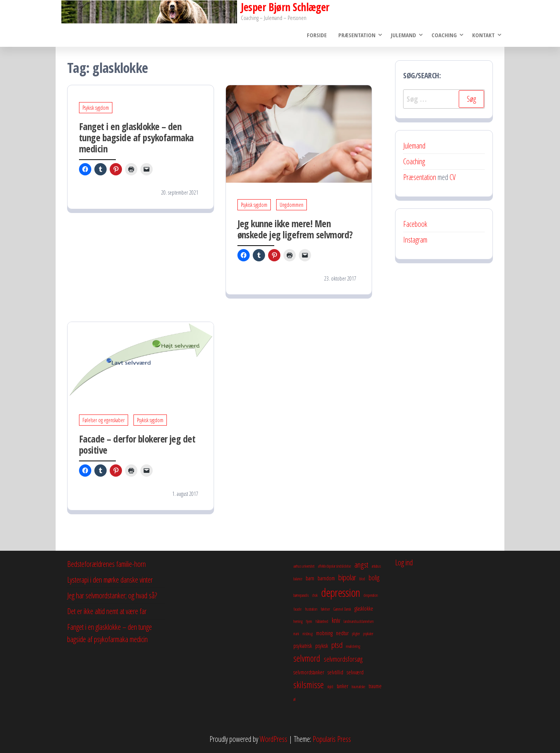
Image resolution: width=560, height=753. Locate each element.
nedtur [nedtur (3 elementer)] (342, 633)
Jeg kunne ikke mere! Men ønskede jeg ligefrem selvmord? (295, 229)
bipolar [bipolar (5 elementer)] (347, 577)
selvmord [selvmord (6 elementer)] (307, 658)
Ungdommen (292, 205)
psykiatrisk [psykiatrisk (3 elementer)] (303, 646)
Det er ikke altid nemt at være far (107, 611)
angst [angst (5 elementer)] (361, 565)
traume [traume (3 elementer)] (375, 686)
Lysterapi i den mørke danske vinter (110, 580)
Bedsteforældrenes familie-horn (106, 564)
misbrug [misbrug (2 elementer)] (308, 634)
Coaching (444, 35)
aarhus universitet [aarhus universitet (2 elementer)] (304, 566)
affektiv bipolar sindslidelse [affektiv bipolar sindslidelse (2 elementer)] (334, 566)
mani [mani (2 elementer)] (296, 634)
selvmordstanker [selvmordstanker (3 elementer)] (309, 672)
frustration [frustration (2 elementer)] (311, 609)
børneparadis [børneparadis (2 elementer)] (301, 595)
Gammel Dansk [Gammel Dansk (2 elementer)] (342, 609)
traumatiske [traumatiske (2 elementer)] (358, 687)
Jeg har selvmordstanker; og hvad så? (112, 595)
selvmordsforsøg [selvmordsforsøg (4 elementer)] (343, 659)
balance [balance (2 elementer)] (298, 579)
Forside (317, 35)
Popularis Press (332, 739)
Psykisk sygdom (96, 108)
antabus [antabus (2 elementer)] (376, 566)
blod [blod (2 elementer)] (362, 579)
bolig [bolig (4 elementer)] (374, 578)
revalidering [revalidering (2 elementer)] (353, 646)
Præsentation (357, 35)
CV (453, 177)
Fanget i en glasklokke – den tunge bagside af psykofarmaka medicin (136, 138)
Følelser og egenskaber (104, 420)
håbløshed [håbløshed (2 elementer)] (322, 621)
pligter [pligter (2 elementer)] (356, 634)
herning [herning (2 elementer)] (298, 621)
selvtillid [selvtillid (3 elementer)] (335, 672)
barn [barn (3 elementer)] (310, 578)
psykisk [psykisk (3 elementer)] (322, 646)
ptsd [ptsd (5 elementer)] (337, 645)
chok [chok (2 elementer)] (315, 595)
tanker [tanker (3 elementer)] (343, 686)
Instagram (415, 240)
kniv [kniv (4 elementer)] (336, 620)
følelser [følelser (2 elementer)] (325, 609)
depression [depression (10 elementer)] (341, 593)
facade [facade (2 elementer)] (297, 609)
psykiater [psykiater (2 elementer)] (368, 634)
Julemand (404, 35)
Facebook (415, 224)
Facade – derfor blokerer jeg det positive (137, 445)
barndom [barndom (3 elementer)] (326, 578)
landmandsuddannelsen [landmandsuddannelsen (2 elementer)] (359, 621)
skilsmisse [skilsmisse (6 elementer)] (309, 685)
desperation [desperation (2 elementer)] (371, 595)
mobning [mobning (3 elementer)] (324, 633)
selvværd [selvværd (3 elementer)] (355, 672)
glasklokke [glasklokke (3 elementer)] (364, 608)
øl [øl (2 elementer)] (295, 699)
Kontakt (483, 35)
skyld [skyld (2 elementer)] (330, 687)
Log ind (404, 562)
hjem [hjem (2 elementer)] (309, 621)
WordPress (273, 739)
